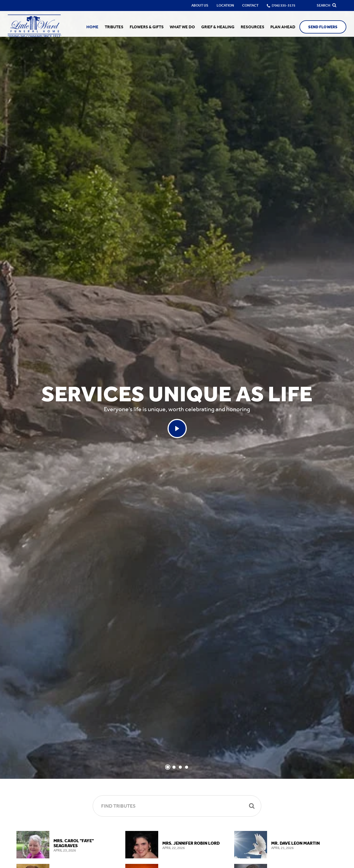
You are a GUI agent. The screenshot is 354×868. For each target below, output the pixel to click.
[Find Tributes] (177, 806)
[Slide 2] (174, 767)
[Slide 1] (168, 767)
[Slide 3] (180, 767)
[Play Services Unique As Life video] (177, 429)
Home (98, 27)
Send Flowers (320, 27)
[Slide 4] (187, 767)
